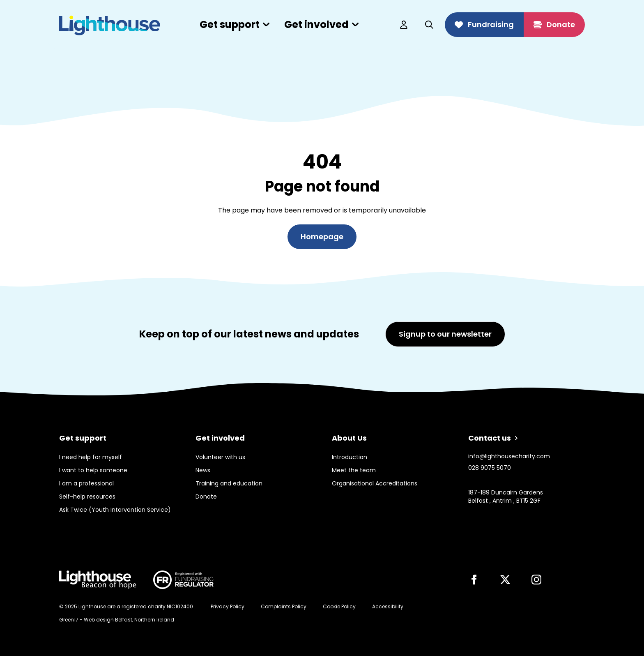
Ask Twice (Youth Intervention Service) (115, 510)
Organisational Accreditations (375, 483)
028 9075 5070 (490, 468)
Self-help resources (87, 497)
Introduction (350, 457)
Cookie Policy (339, 607)
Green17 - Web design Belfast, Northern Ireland (117, 620)
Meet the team (354, 470)
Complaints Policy (284, 607)
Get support (235, 24)
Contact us (493, 438)
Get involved (321, 24)
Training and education (229, 483)
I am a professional (86, 483)
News (203, 470)
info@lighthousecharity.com (509, 456)
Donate (554, 24)
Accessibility (388, 607)
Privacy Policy (228, 607)
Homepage (322, 237)
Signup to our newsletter (445, 334)
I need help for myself (91, 457)
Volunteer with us (220, 457)
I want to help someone (93, 470)
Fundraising (484, 24)
